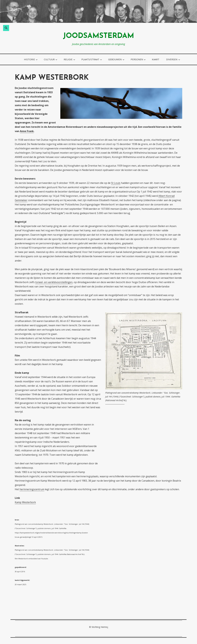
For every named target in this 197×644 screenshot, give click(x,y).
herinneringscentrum (32, 489)
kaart (156, 59)
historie (29, 59)
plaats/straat (90, 59)
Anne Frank (27, 131)
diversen (172, 59)
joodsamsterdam (98, 36)
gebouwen (115, 59)
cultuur (49, 59)
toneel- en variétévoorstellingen (54, 282)
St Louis (116, 183)
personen (137, 59)
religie (68, 59)
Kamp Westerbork (25, 502)
